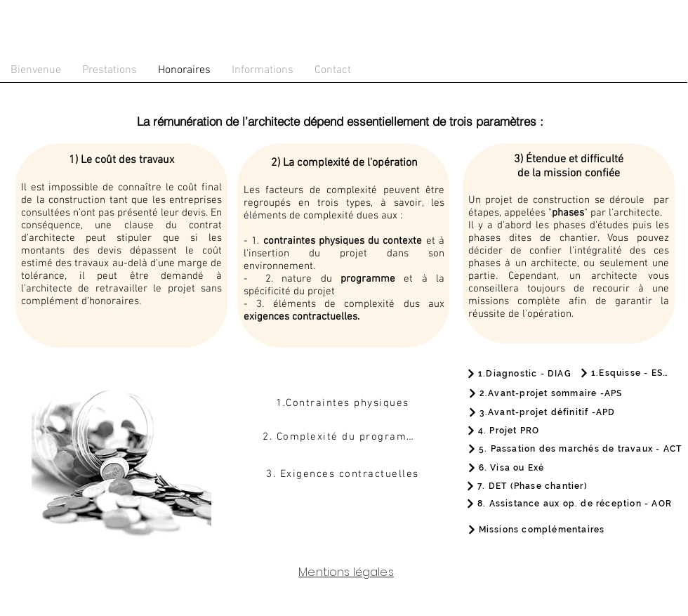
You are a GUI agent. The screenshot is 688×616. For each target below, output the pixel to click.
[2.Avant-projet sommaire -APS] (545, 393)
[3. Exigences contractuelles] (344, 474)
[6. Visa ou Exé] (505, 467)
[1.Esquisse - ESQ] (624, 373)
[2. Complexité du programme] (344, 437)
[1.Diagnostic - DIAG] (519, 374)
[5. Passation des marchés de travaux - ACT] (574, 448)
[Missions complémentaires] (536, 530)
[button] (110, 70)
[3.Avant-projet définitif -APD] (541, 412)
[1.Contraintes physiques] (344, 403)
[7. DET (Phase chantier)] (527, 486)
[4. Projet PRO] (503, 430)
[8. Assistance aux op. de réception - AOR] (569, 503)
